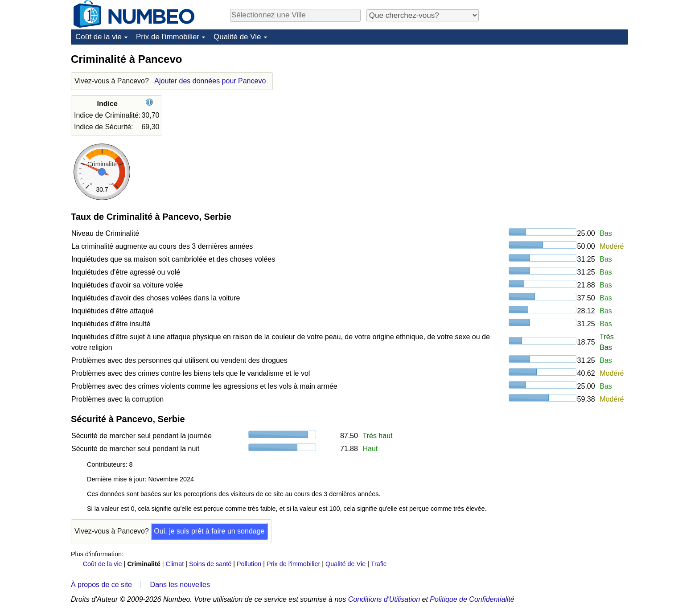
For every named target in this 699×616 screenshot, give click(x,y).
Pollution (249, 564)
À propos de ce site (101, 585)
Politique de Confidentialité (472, 599)
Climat (175, 564)
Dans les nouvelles (180, 585)
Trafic (379, 564)
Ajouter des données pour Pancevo (210, 81)
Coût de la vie (99, 37)
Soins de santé (210, 564)
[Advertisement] (561, 108)
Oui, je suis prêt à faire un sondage (209, 531)
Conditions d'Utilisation (384, 599)
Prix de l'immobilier (168, 37)
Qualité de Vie (237, 37)
